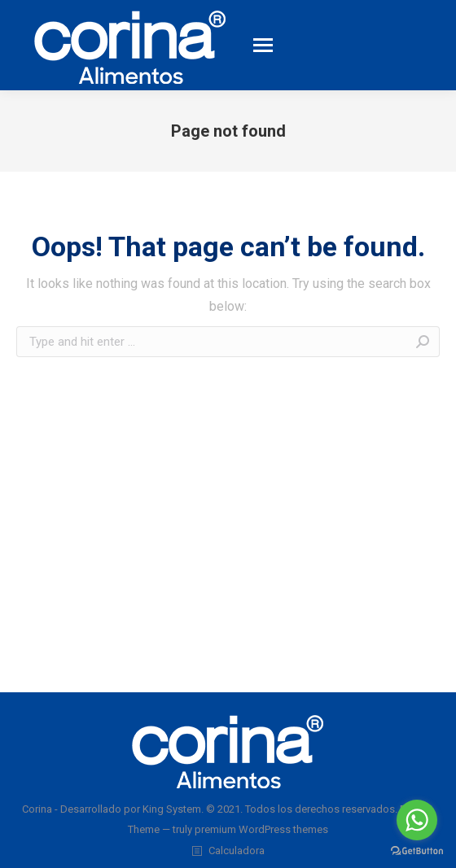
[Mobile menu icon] (263, 45)
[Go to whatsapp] (417, 820)
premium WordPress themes (261, 829)
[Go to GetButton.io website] (417, 851)
